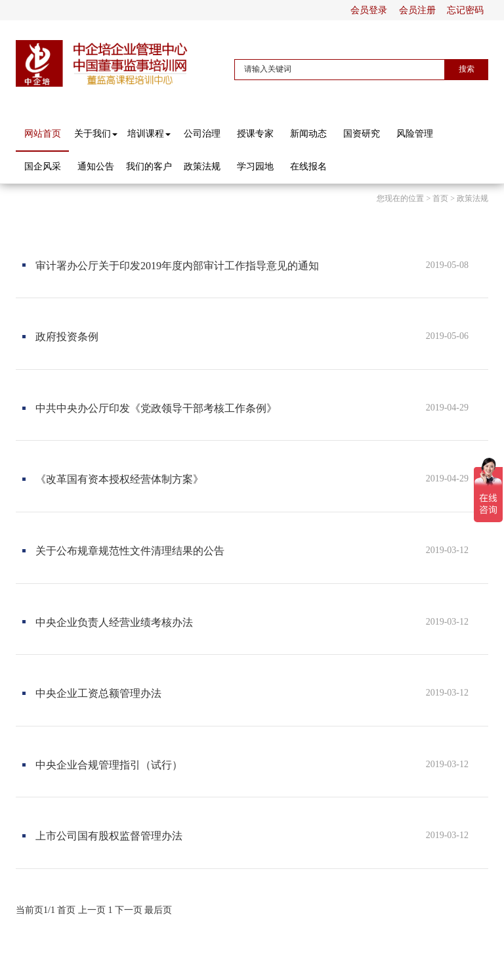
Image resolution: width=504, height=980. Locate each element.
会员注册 (417, 10)
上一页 (92, 910)
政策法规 (202, 167)
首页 (440, 198)
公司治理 (202, 134)
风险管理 (415, 134)
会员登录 (369, 10)
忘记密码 (465, 10)
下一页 (129, 910)
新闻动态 (308, 134)
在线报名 (308, 167)
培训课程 (149, 134)
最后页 (158, 910)
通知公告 (96, 167)
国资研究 (362, 134)
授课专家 (255, 134)
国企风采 (43, 167)
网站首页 (43, 134)
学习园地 (255, 167)
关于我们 (96, 134)
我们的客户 (149, 167)
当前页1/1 (35, 910)
